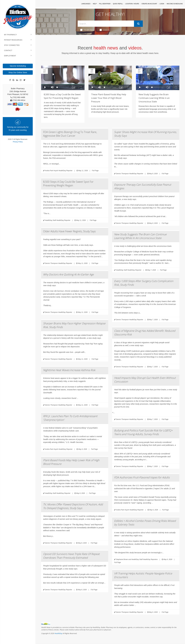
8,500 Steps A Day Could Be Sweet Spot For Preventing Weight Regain (68, 184)
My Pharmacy (10, 35)
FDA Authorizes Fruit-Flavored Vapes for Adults (142, 477)
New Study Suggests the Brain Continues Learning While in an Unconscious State (154, 98)
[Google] (13, 80)
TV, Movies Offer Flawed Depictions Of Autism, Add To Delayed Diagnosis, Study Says (73, 506)
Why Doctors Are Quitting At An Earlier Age (68, 274)
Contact (8, 50)
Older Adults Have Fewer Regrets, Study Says (69, 231)
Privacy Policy (18, 142)
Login (162, 4)
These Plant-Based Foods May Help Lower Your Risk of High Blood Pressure (109, 98)
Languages (86, 4)
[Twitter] (24, 80)
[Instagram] (21, 80)
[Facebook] (10, 80)
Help (95, 4)
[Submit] (138, 24)
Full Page (95, 171)
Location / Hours (132, 4)
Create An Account (149, 4)
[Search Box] (106, 24)
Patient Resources (13, 40)
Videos (105, 30)
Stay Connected (12, 45)
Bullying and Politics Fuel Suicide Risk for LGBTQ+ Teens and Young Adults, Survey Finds (143, 432)
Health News (88, 30)
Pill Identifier (105, 4)
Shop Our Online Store (18, 72)
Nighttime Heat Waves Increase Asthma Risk (69, 370)
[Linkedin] (17, 80)
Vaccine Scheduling (18, 66)
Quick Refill (118, 4)
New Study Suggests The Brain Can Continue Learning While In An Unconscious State (140, 236)
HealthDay (58, 633)
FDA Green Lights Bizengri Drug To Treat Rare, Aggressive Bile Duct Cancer (70, 134)
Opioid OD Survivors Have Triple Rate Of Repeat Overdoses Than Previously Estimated (71, 556)
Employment (10, 56)
